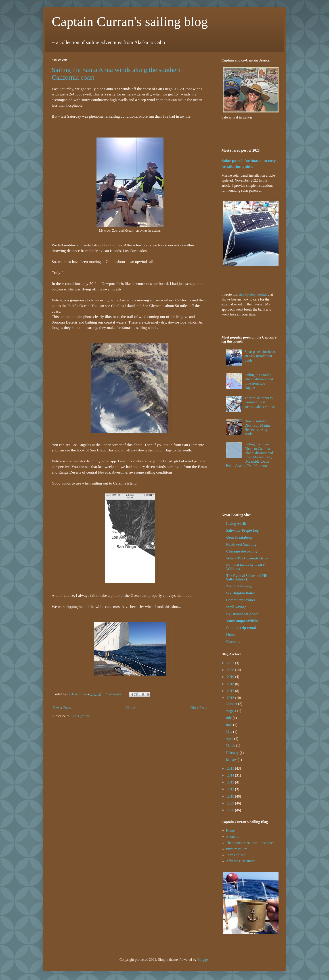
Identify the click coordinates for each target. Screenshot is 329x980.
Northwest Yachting (241, 544)
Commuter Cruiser (241, 600)
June (229, 725)
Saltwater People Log (242, 530)
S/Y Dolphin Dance (241, 593)
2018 (231, 684)
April (230, 739)
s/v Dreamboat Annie (242, 614)
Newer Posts (62, 708)
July (229, 718)
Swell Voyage (236, 607)
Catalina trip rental (241, 628)
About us (233, 837)
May (229, 732)
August (231, 711)
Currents (233, 642)
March (231, 746)
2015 (231, 768)
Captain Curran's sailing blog (130, 21)
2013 (231, 782)
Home (131, 708)
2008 (231, 810)
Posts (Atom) (81, 716)
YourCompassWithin (242, 621)
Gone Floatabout (239, 537)
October (232, 704)
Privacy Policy (237, 849)
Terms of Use (236, 855)
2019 (231, 677)
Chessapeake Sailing (242, 551)
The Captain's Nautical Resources (250, 843)
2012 (231, 789)
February (233, 753)
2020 (231, 670)
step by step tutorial (253, 294)
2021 (231, 663)
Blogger (203, 960)
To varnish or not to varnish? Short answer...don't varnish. (261, 402)
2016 (231, 698)
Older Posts (199, 708)
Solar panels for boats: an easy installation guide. (261, 356)
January (232, 760)
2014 (231, 775)
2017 (231, 691)
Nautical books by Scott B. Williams (246, 567)
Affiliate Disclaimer (240, 861)
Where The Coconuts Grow (247, 558)
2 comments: (114, 694)
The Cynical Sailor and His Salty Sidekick (247, 577)
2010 (231, 796)
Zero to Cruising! (240, 586)
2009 (231, 803)
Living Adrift (236, 524)
